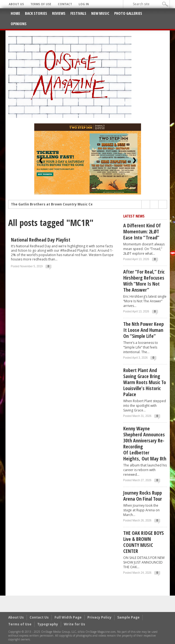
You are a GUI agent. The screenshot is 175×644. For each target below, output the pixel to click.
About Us (16, 4)
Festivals (78, 13)
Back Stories (36, 13)
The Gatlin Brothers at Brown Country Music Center (56, 206)
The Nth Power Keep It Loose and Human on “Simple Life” (144, 330)
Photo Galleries (128, 13)
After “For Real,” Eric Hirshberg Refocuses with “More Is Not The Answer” (144, 281)
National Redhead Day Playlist (41, 240)
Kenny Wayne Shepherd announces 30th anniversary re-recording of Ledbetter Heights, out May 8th (145, 443)
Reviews (59, 13)
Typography (48, 624)
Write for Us (74, 624)
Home (15, 13)
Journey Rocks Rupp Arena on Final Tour (143, 496)
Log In (84, 4)
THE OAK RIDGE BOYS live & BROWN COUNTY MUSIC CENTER (144, 542)
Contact (65, 4)
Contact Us (39, 617)
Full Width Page (68, 617)
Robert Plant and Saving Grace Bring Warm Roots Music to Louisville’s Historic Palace (145, 382)
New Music (100, 13)
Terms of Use (41, 4)
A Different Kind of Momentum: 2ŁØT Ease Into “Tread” (142, 231)
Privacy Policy (99, 617)
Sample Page (128, 617)
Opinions (19, 24)
